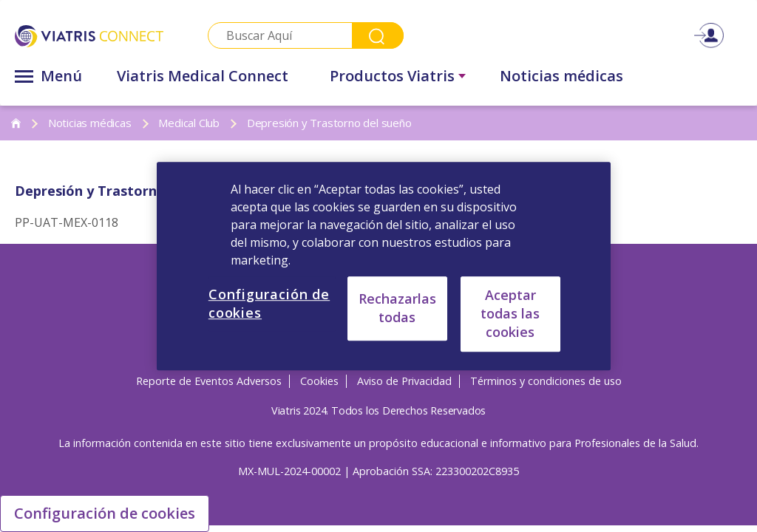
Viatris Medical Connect (203, 76)
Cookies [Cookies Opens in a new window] (319, 381)
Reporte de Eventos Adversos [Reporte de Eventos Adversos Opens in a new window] (209, 381)
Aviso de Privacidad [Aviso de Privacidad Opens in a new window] (404, 381)
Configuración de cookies (105, 513)
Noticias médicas (561, 76)
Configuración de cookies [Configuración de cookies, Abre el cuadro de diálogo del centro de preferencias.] (269, 303)
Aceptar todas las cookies (510, 313)
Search (378, 35)
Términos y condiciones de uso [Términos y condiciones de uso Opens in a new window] (546, 381)
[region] (384, 266)
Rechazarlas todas (397, 308)
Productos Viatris (392, 76)
